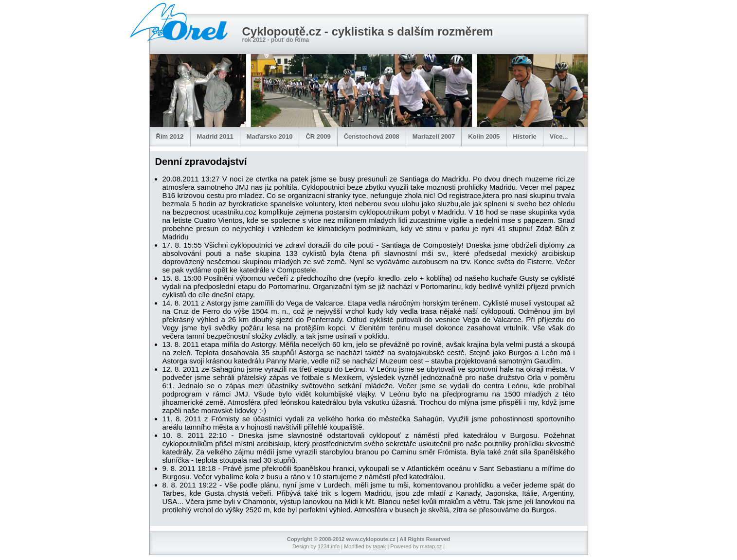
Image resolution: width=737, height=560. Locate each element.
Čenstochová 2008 (372, 136)
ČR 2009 (318, 136)
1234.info (329, 546)
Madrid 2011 (215, 136)
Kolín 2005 (484, 136)
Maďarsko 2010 (270, 136)
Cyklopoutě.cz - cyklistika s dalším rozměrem (368, 31)
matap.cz (431, 546)
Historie (524, 136)
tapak (379, 546)
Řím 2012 (170, 136)
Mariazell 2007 (434, 136)
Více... (559, 136)
